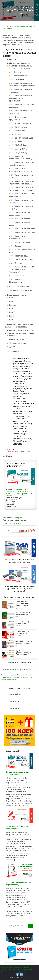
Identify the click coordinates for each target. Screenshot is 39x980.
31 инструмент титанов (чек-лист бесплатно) (24, 642)
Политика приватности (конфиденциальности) (16, 969)
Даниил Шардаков (15, 518)
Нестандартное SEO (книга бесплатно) (22, 632)
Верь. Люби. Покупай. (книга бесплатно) (23, 613)
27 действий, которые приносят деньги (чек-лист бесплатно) (24, 652)
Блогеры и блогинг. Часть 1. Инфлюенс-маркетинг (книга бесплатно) (22, 604)
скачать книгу (24, 452)
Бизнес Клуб (27, 977)
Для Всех (26, 26)
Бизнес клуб (17, 26)
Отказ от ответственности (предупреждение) (16, 972)
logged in (15, 669)
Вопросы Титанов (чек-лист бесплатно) (24, 623)
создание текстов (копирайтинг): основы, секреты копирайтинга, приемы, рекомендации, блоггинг (19, 493)
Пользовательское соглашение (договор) (15, 967)
